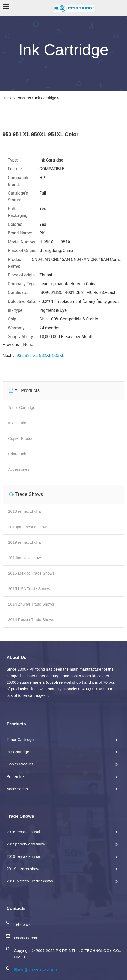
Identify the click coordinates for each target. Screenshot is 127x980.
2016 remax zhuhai (25, 511)
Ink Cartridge (46, 98)
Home (7, 98)
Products (24, 98)
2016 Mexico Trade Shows (31, 573)
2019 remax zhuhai (25, 542)
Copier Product (21, 438)
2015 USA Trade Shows (29, 589)
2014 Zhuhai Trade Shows (31, 604)
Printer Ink (17, 454)
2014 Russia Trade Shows (31, 620)
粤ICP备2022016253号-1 (36, 970)
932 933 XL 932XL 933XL (40, 355)
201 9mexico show (24, 558)
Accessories (19, 469)
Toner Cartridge (22, 407)
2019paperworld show (27, 527)
